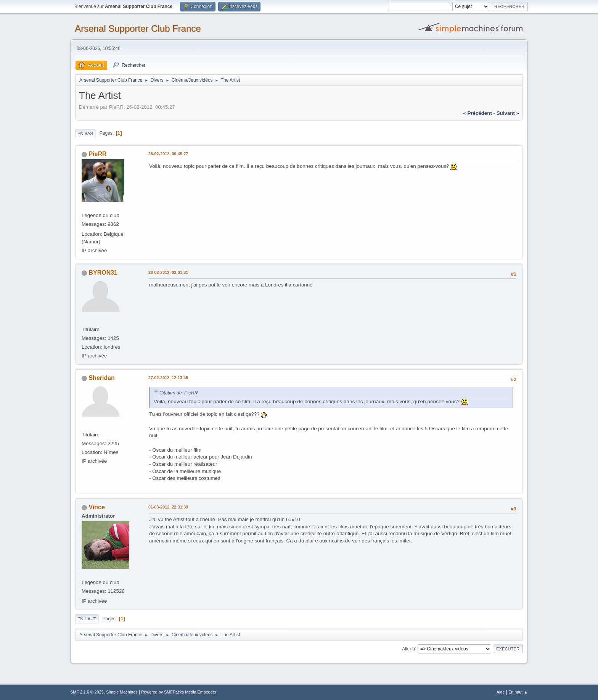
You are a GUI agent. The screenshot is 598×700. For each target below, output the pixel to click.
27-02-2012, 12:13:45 (168, 378)
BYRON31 (103, 273)
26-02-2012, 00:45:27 (168, 154)
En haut (87, 619)
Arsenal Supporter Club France (138, 28)
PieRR (97, 154)
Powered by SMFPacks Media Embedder (179, 692)
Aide (501, 692)
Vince (96, 507)
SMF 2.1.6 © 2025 (87, 692)
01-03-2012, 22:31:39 (168, 507)
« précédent (477, 113)
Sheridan (101, 378)
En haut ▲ (518, 692)
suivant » (508, 113)
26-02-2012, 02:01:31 (168, 272)
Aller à (408, 649)
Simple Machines (122, 692)
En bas (85, 134)
